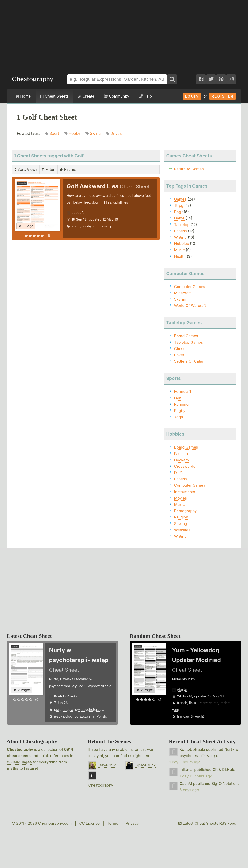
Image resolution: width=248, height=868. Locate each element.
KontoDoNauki (65, 696)
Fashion (181, 454)
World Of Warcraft (190, 306)
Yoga (178, 417)
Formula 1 (182, 391)
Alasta (182, 689)
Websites (182, 530)
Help (145, 96)
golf (96, 226)
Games (180, 199)
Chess (180, 349)
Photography (185, 511)
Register (222, 96)
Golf (178, 398)
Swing (95, 133)
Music (179, 250)
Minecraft (182, 293)
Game (179, 218)
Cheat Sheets (54, 96)
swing (106, 226)
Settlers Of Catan (189, 361)
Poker (179, 355)
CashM (186, 784)
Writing (180, 237)
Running (181, 404)
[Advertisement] (124, 35)
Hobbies (181, 244)
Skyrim (180, 299)
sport (76, 226)
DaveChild (107, 765)
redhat (226, 703)
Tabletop (182, 225)
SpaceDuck (146, 765)
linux (193, 703)
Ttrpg (179, 205)
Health (180, 256)
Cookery (181, 460)
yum (175, 709)
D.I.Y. (179, 473)
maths (13, 768)
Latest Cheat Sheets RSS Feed (207, 823)
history (30, 768)
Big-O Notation (225, 784)
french (182, 703)
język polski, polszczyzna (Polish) (81, 716)
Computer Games (189, 287)
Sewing (181, 524)
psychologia (63, 709)
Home (23, 96)
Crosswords (185, 466)
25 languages (19, 762)
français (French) (190, 716)
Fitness (180, 231)
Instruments (184, 492)
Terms (113, 823)
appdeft (78, 213)
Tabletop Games (188, 342)
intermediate (209, 703)
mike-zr (186, 770)
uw (77, 709)
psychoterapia (93, 709)
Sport (54, 133)
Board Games (186, 336)
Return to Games (189, 169)
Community (117, 96)
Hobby (74, 133)
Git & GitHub (224, 770)
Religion (181, 517)
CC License (89, 823)
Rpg (178, 212)
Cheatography (20, 749)
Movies (180, 498)
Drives (116, 133)
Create (86, 96)
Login (192, 96)
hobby (87, 226)
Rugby (180, 411)
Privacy (132, 823)
